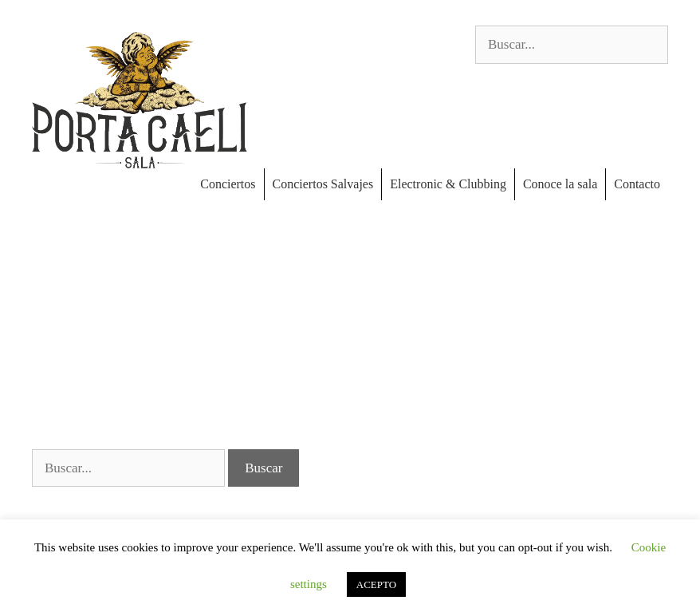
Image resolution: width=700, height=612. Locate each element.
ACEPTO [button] (376, 584)
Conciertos (228, 184)
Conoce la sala (560, 184)
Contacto (637, 184)
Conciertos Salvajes (323, 184)
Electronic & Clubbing (448, 184)
